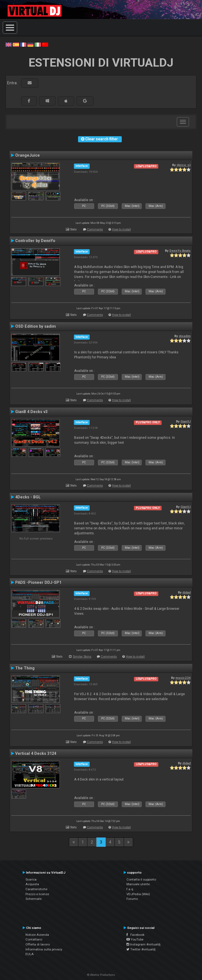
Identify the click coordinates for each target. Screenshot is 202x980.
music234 (183, 678)
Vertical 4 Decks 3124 (36, 753)
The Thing (25, 668)
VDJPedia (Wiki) (138, 894)
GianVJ (186, 421)
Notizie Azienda (37, 935)
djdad (187, 592)
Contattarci (34, 939)
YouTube (135, 939)
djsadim (185, 336)
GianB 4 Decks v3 (31, 412)
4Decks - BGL (28, 497)
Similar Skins (82, 657)
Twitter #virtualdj (141, 949)
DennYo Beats (180, 251)
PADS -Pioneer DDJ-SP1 (38, 582)
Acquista (32, 884)
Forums (132, 899)
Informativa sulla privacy (44, 949)
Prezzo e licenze (37, 894)
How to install (121, 229)
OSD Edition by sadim (36, 326)
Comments (95, 229)
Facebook (135, 935)
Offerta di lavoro (38, 944)
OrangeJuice (28, 155)
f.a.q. (130, 889)
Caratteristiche (36, 889)
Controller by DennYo (35, 241)
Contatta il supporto (141, 879)
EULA (30, 954)
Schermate (33, 899)
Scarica (31, 879)
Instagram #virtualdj (143, 944)
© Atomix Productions (101, 975)
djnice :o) (184, 165)
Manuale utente (138, 884)
